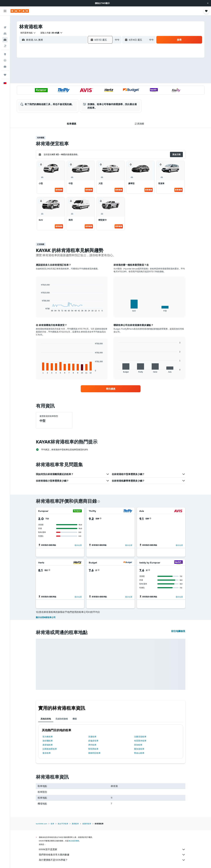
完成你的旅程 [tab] (62, 719)
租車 (52, 824)
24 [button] (65, 95)
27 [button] (87, 95)
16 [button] (59, 88)
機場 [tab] (75, 719)
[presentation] (99, 501)
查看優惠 (59, 190)
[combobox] (27, 33)
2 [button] (59, 74)
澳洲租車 (75, 824)
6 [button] (87, 74)
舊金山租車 (139, 753)
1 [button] (101, 67)
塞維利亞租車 (94, 753)
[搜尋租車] (5, 32)
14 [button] (94, 81)
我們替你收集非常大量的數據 (112, 855)
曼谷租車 (47, 753)
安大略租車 (48, 737)
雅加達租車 (139, 749)
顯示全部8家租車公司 (46, 617)
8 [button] (101, 74)
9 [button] (59, 81)
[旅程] (5, 67)
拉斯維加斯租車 (50, 749)
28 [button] (94, 95)
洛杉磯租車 (48, 741)
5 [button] (80, 74)
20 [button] (87, 88)
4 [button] (73, 74)
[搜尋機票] (5, 20)
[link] (111, 389)
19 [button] (80, 88)
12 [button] (80, 81)
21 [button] (94, 88)
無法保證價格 (74, 841)
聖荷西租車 (93, 749)
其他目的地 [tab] (46, 719)
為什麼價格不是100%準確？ (112, 860)
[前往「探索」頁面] (5, 47)
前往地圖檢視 (178, 631)
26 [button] (80, 95)
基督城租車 (48, 745)
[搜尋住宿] (5, 26)
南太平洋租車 (63, 824)
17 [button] (65, 88)
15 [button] (101, 81)
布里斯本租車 (140, 741)
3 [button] (66, 74)
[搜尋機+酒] (5, 38)
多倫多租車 (93, 741)
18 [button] (73, 88)
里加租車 (138, 745)
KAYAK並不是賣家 (112, 849)
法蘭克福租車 (140, 737)
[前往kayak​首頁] (20, 11)
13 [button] (87, 81)
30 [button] (58, 102)
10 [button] (66, 81)
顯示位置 (78, 545)
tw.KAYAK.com (42, 824)
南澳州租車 (87, 824)
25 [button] (73, 95)
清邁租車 (92, 737)
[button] (208, 3)
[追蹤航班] (5, 53)
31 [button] (66, 102)
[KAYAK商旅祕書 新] (5, 59)
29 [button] (101, 95)
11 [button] (73, 81)
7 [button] (94, 74)
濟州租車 (92, 745)
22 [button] (101, 88)
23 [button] (58, 95)
